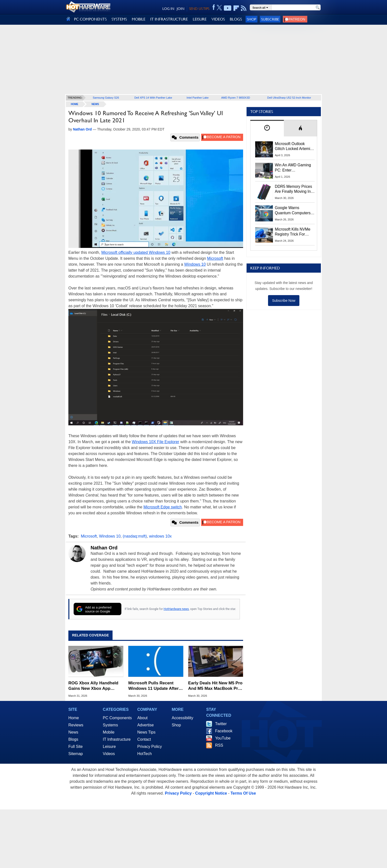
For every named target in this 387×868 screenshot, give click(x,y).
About (142, 718)
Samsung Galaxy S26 (106, 98)
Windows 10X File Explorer (155, 442)
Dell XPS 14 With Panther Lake (153, 98)
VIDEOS (218, 19)
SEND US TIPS (199, 9)
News (95, 104)
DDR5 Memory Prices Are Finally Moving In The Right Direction (294, 189)
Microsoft (215, 258)
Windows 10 (195, 264)
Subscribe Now (284, 301)
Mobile (109, 732)
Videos (109, 754)
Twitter (221, 724)
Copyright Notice (211, 793)
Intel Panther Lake (198, 98)
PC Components (117, 718)
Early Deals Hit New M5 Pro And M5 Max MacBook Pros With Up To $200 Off (215, 686)
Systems (110, 725)
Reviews (76, 725)
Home (74, 718)
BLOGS (236, 19)
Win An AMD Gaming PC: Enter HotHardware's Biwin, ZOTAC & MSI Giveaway (293, 168)
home (75, 104)
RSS (219, 745)
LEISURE (200, 19)
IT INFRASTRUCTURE (169, 19)
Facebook (224, 731)
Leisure (109, 747)
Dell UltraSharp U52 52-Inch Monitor (289, 98)
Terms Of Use (243, 793)
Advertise (145, 725)
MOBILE (139, 19)
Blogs (73, 739)
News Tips (146, 732)
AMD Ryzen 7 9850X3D (236, 98)
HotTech (145, 754)
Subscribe (270, 19)
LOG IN (168, 9)
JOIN (181, 9)
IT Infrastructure (117, 739)
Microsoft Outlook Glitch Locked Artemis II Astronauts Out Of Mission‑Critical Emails (294, 147)
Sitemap (76, 754)
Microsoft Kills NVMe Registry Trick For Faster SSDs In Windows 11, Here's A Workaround (294, 232)
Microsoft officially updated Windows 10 (136, 252)
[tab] (267, 128)
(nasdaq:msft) (135, 536)
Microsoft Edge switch (163, 507)
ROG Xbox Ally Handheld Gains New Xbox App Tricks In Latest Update (93, 686)
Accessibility (183, 718)
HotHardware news (176, 609)
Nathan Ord (104, 548)
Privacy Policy (150, 747)
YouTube (223, 738)
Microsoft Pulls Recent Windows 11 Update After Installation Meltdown (154, 686)
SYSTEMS (119, 19)
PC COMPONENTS (90, 19)
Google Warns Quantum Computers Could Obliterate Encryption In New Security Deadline (293, 211)
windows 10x (160, 536)
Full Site (76, 747)
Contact (144, 739)
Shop (252, 19)
